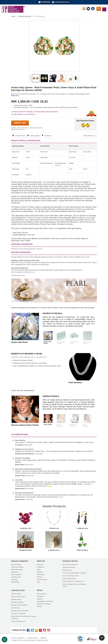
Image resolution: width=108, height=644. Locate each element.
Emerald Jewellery (17, 602)
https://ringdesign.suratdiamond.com (23, 272)
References (41, 575)
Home (13, 16)
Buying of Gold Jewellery (19, 605)
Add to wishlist (35, 136)
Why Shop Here (42, 579)
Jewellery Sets (16, 577)
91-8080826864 (46, 2)
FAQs (39, 570)
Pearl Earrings (39, 16)
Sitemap (43, 638)
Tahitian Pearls (16, 599)
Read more (15, 96)
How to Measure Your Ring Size (73, 581)
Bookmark (48, 136)
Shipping (40, 599)
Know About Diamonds (70, 564)
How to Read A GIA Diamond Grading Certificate (23, 617)
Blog (38, 582)
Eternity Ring (15, 608)
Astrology (14, 579)
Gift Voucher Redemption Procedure (74, 573)
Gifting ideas (15, 582)
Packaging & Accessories (45, 601)
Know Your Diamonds (18, 621)
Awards (39, 606)
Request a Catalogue (44, 604)
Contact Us (40, 567)
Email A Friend (20, 136)
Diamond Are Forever (18, 597)
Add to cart (20, 123)
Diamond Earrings (25, 16)
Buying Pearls (67, 570)
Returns (39, 577)
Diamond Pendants (17, 567)
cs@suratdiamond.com (62, 2)
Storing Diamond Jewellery (20, 611)
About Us (40, 565)
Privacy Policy (41, 594)
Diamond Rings (16, 565)
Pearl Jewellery (16, 575)
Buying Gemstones (69, 567)
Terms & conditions (18, 638)
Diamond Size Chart (69, 579)
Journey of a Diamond (18, 613)
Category (40, 572)
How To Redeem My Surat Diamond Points (74, 585)
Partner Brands (16, 594)
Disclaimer (40, 596)
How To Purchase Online (71, 576)
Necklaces (15, 572)
